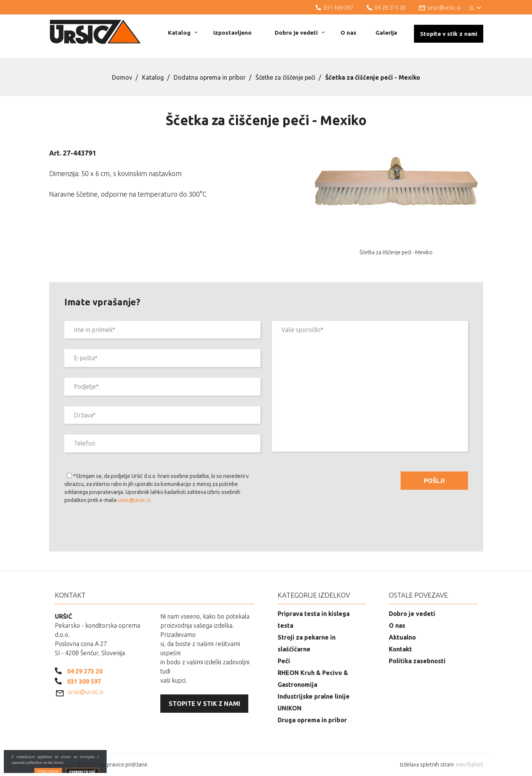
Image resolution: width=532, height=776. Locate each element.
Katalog (183, 33)
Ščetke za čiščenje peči (285, 77)
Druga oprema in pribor (312, 720)
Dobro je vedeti (300, 33)
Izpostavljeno (232, 33)
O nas (348, 33)
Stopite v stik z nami (449, 34)
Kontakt (400, 649)
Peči (284, 661)
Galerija (386, 33)
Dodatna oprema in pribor (210, 77)
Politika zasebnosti (417, 661)
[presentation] (122, 529)
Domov (122, 77)
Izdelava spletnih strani (441, 765)
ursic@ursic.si (134, 500)
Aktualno (402, 637)
